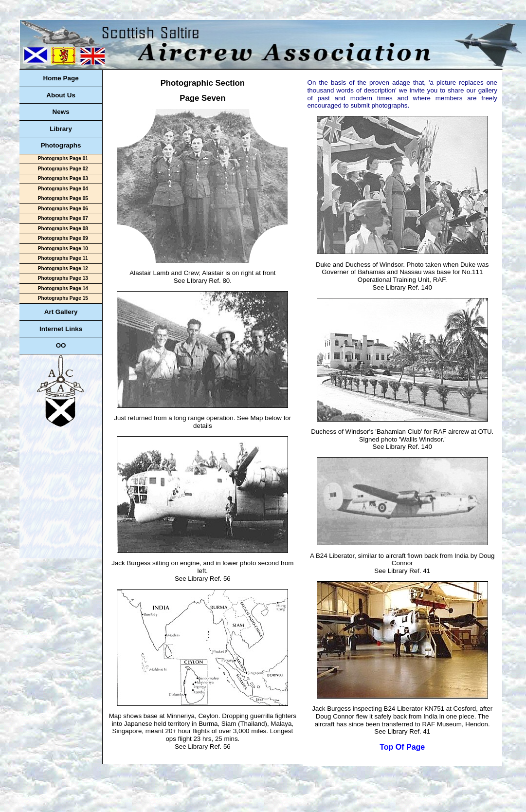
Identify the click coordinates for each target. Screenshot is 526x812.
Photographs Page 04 (63, 189)
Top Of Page (402, 747)
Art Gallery (61, 312)
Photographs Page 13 (63, 278)
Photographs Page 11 (63, 258)
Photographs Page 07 (63, 218)
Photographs (61, 145)
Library (61, 129)
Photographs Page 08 (63, 229)
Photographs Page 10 (63, 249)
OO (61, 345)
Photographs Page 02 (63, 169)
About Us (61, 95)
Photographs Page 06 (63, 209)
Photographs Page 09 (63, 238)
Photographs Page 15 (63, 298)
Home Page (61, 78)
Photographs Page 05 (63, 198)
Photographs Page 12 (63, 268)
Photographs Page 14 (63, 288)
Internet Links (61, 329)
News (61, 112)
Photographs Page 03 (63, 178)
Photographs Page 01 (63, 158)
